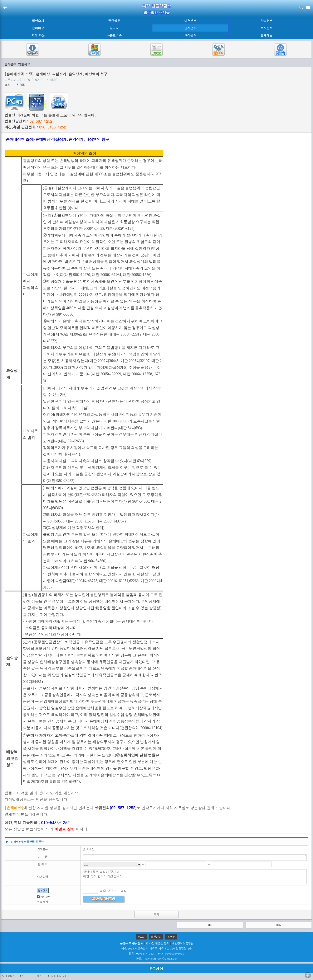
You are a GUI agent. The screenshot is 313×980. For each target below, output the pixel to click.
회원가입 (156, 937)
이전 (210, 925)
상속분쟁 (266, 21)
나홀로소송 (114, 35)
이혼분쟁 (190, 21)
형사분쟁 (266, 28)
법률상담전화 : (28, 121)
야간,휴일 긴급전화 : (35, 127)
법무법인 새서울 (156, 12)
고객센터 (190, 35)
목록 (156, 915)
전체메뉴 (266, 35)
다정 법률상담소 (156, 6)
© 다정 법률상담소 (157, 943)
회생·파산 (38, 35)
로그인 (141, 937)
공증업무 (114, 21)
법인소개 (38, 21)
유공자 (114, 28)
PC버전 (171, 937)
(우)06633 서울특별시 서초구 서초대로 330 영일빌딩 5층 (156, 948)
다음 (279, 925)
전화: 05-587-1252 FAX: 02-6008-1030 (156, 953)
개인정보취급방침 (183, 943)
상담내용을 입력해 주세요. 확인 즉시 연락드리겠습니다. (195, 877)
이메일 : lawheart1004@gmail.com (156, 958)
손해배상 (38, 28)
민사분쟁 (190, 28)
